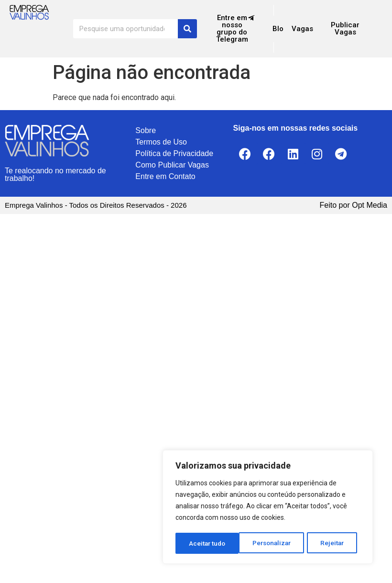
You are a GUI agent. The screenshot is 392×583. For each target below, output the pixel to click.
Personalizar (208, 543)
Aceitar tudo (329, 543)
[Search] (187, 29)
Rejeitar (269, 543)
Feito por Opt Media (354, 205)
